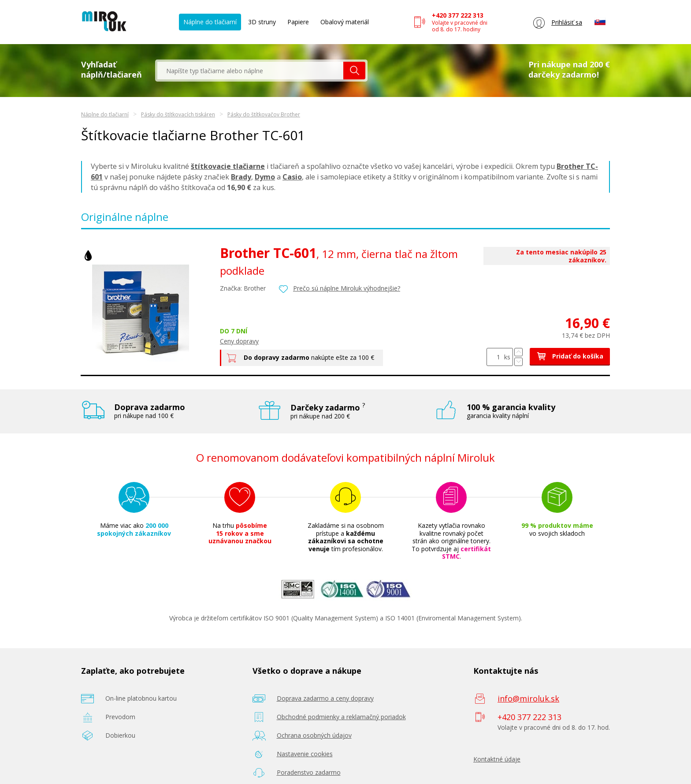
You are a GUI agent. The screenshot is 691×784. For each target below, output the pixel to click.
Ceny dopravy (239, 341)
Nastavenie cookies (305, 754)
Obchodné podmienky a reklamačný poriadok (341, 717)
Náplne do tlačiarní (210, 22)
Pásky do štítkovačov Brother (264, 114)
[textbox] (250, 71)
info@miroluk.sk (528, 698)
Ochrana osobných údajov (314, 735)
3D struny (262, 22)
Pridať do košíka (570, 356)
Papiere (298, 22)
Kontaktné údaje (497, 759)
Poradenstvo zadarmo (309, 772)
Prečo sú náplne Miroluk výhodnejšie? (347, 288)
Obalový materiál (345, 22)
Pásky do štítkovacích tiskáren (178, 114)
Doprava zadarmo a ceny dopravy (325, 698)
